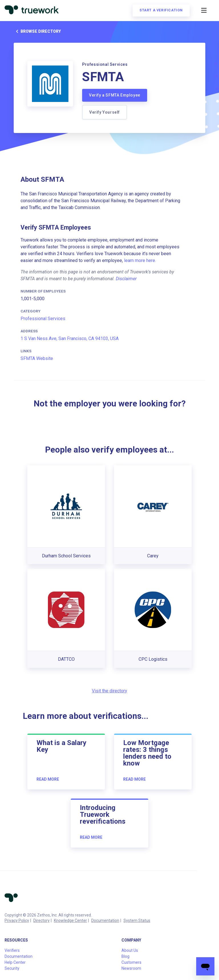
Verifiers (12, 950)
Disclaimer (126, 279)
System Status (137, 920)
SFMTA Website (37, 358)
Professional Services (43, 319)
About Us (130, 950)
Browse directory (37, 31)
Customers (131, 962)
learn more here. (140, 260)
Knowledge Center (70, 920)
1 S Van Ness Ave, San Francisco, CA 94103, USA (70, 338)
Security (12, 968)
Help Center (15, 962)
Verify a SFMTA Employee (115, 95)
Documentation (105, 920)
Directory (41, 920)
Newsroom (131, 968)
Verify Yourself (105, 112)
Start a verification (161, 10)
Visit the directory (109, 691)
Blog (125, 956)
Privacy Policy (17, 920)
